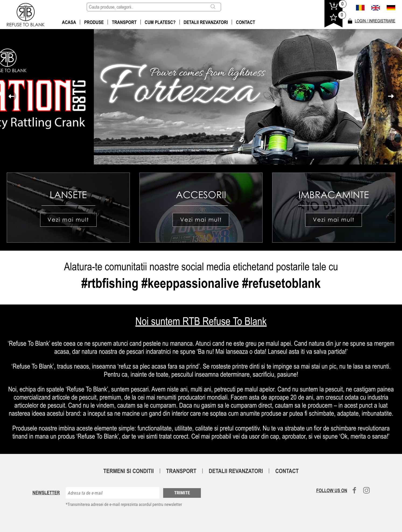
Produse (94, 22)
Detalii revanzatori (206, 22)
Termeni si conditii (129, 471)
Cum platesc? (160, 22)
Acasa (69, 22)
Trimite (182, 493)
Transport (124, 22)
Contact (245, 22)
